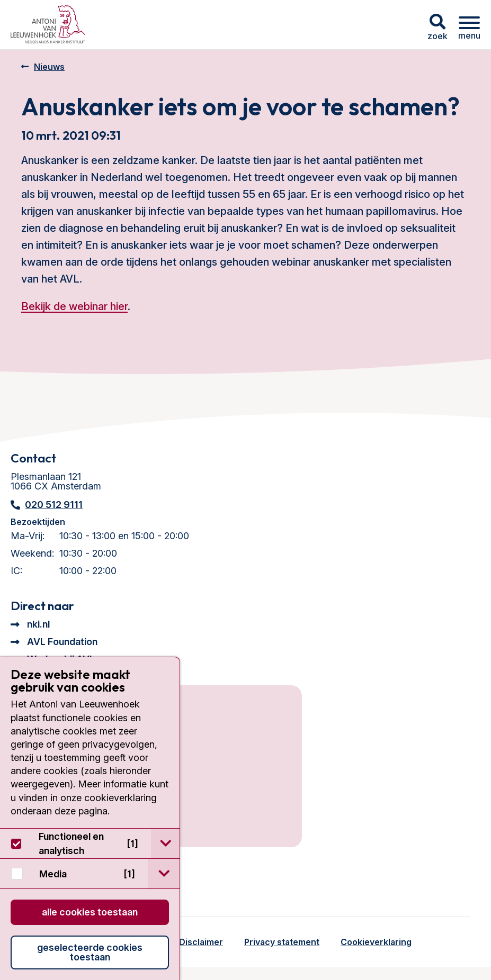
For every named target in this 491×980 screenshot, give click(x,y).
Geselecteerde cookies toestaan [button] (90, 952)
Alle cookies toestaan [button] (90, 912)
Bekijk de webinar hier (74, 306)
